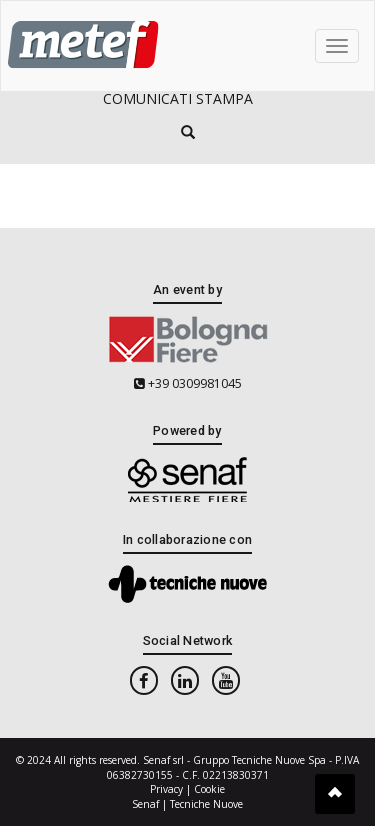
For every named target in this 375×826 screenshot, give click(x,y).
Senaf (145, 804)
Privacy (166, 789)
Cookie (209, 789)
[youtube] (226, 680)
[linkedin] (185, 680)
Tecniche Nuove (206, 804)
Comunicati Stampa (178, 98)
